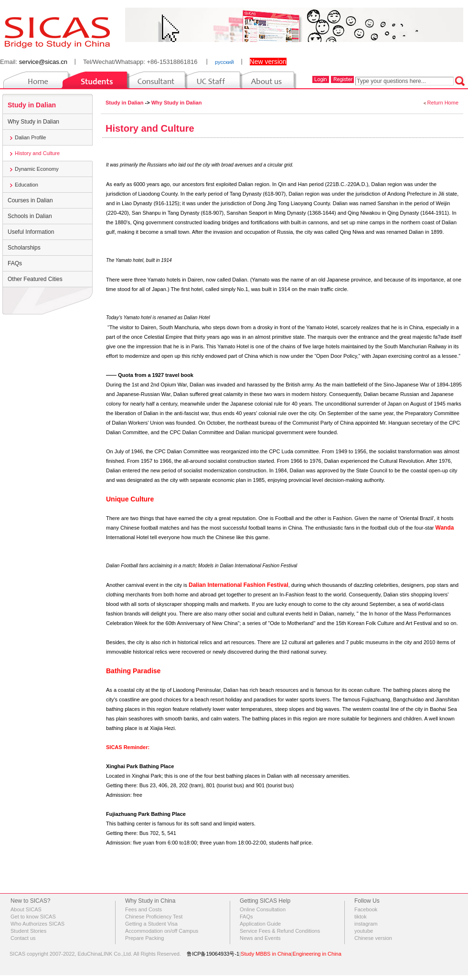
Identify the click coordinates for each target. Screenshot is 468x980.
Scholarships (24, 248)
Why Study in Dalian (33, 122)
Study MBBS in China (266, 954)
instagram (366, 924)
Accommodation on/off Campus (162, 931)
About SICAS (26, 909)
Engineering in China (317, 954)
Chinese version (373, 938)
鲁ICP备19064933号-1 (213, 954)
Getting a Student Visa (151, 924)
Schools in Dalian (30, 216)
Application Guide (260, 924)
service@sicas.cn (43, 62)
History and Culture (37, 153)
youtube (364, 931)
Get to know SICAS (33, 917)
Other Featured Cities (35, 279)
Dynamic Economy (37, 169)
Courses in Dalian (30, 200)
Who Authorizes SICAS (37, 924)
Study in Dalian (32, 105)
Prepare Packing (144, 938)
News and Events (260, 938)
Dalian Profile (30, 137)
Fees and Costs (144, 909)
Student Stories (28, 931)
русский (224, 62)
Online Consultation (263, 909)
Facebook (366, 909)
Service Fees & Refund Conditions (280, 931)
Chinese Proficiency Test (154, 917)
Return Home (443, 103)
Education (27, 185)
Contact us (23, 938)
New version (268, 62)
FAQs (15, 263)
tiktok (361, 917)
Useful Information (31, 232)
